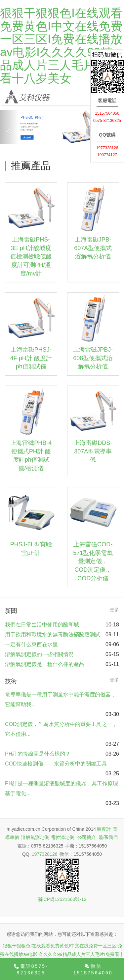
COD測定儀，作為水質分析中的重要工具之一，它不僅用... (61, 729)
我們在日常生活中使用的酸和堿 (42, 625)
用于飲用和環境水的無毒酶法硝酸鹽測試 (53, 634)
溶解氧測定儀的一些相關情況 (39, 654)
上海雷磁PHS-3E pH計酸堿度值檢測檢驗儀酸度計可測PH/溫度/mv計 (31, 257)
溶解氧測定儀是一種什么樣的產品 (45, 664)
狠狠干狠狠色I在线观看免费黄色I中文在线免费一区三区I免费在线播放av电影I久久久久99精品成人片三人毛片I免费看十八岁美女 (61, 46)
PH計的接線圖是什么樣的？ (38, 754)
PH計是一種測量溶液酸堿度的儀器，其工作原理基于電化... (62, 788)
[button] (9, 127)
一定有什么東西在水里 (31, 644)
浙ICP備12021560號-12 (62, 899)
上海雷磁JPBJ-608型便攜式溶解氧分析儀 (93, 358)
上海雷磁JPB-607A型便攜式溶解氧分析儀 (93, 248)
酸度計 (104, 829)
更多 (114, 610)
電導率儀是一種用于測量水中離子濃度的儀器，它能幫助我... (61, 699)
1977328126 (45, 854)
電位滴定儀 (62, 837)
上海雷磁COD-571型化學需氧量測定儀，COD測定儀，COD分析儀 (93, 561)
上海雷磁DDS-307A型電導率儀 (93, 451)
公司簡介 (87, 837)
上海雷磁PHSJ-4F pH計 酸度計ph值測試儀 (31, 358)
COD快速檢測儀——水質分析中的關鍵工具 (56, 764)
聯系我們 (108, 837)
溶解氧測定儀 (35, 837)
